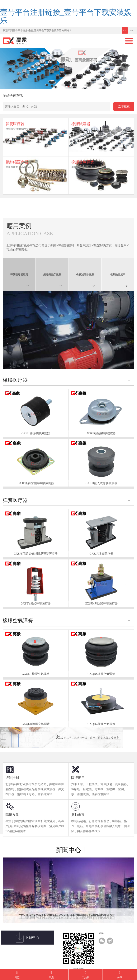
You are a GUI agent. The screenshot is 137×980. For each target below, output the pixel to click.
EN (131, 30)
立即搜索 (124, 106)
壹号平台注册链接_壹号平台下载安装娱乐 (66, 16)
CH (125, 30)
